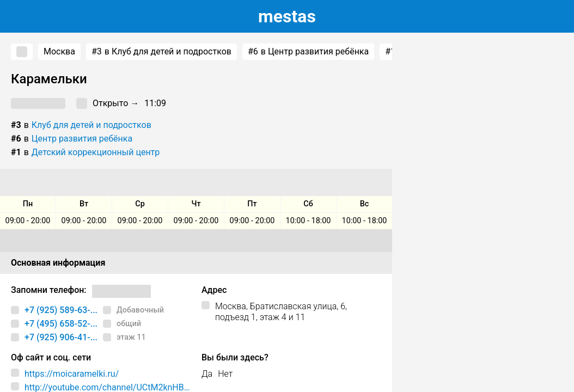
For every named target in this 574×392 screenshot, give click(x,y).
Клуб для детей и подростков (91, 125)
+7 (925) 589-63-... (61, 310)
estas (287, 16)
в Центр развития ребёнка (308, 52)
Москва (59, 51)
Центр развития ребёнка (82, 139)
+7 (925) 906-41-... (61, 337)
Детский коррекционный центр (96, 152)
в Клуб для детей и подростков (161, 52)
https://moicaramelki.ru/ (72, 374)
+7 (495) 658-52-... (61, 324)
